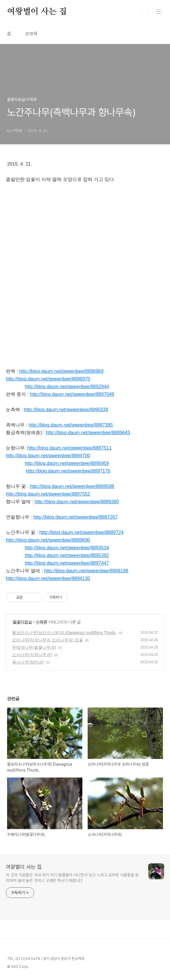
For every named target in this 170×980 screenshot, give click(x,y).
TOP (158, 961)
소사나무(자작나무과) (32, 655)
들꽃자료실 (22, 622)
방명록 (31, 34)
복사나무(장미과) (28, 662)
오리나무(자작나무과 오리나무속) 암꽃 (47, 640)
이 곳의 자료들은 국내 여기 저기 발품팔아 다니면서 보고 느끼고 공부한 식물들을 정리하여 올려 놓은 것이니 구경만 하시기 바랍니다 (72, 878)
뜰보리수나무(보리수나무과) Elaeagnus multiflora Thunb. (64, 633)
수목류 (41, 622)
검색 (145, 12)
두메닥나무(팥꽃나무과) (34, 647)
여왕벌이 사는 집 (37, 12)
